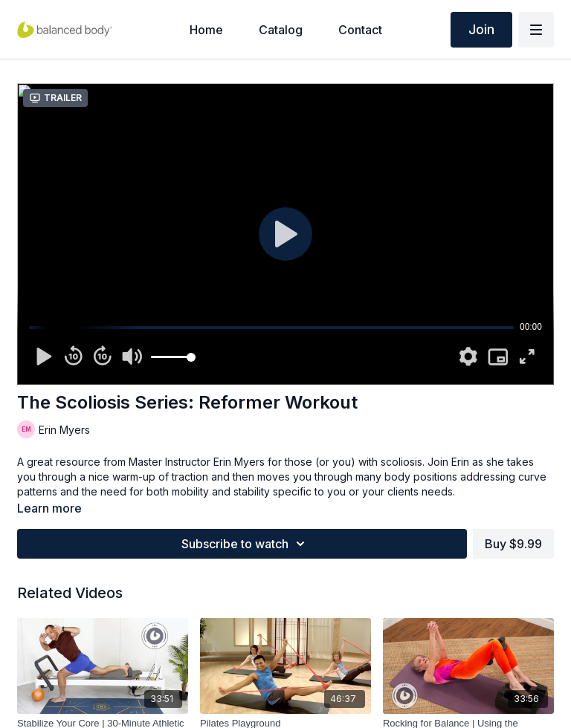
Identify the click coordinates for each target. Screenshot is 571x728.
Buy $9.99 (513, 544)
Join (481, 29)
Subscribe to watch (245, 544)
